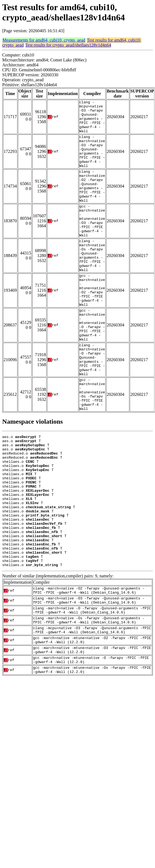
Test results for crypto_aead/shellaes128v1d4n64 (68, 45)
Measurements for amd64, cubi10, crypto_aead (44, 40)
